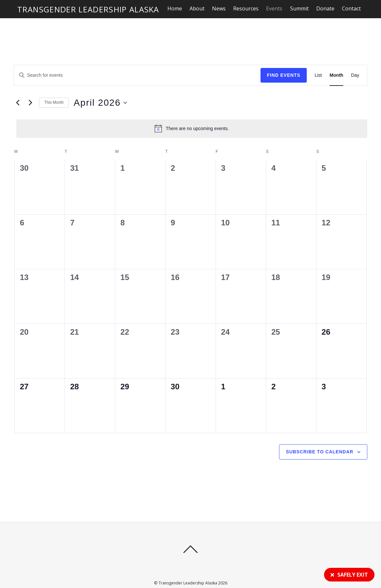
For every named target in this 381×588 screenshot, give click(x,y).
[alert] (192, 113)
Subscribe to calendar (320, 436)
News (219, 8)
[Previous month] (18, 87)
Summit (300, 8)
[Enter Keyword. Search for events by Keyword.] (69, 60)
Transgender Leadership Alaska (188, 568)
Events (275, 8)
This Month (54, 87)
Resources (246, 8)
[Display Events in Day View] (355, 60)
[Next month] (30, 87)
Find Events (284, 60)
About (197, 8)
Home (175, 8)
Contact (352, 8)
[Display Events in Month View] (336, 60)
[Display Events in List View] (318, 60)
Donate (326, 8)
